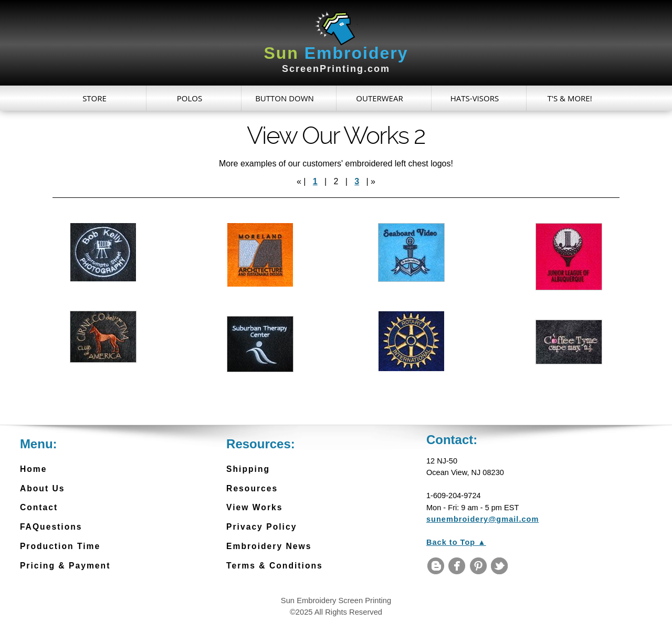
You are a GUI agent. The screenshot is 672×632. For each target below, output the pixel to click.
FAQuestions (51, 527)
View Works (254, 507)
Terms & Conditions (275, 566)
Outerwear (379, 98)
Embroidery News (269, 546)
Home (34, 469)
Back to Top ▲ (456, 542)
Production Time (60, 546)
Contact (39, 507)
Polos (190, 98)
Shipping (248, 469)
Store (94, 98)
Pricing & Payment (65, 566)
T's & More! (569, 98)
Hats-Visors (475, 98)
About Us (43, 488)
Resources (252, 488)
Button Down (285, 98)
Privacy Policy (261, 527)
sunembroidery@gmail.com (482, 519)
